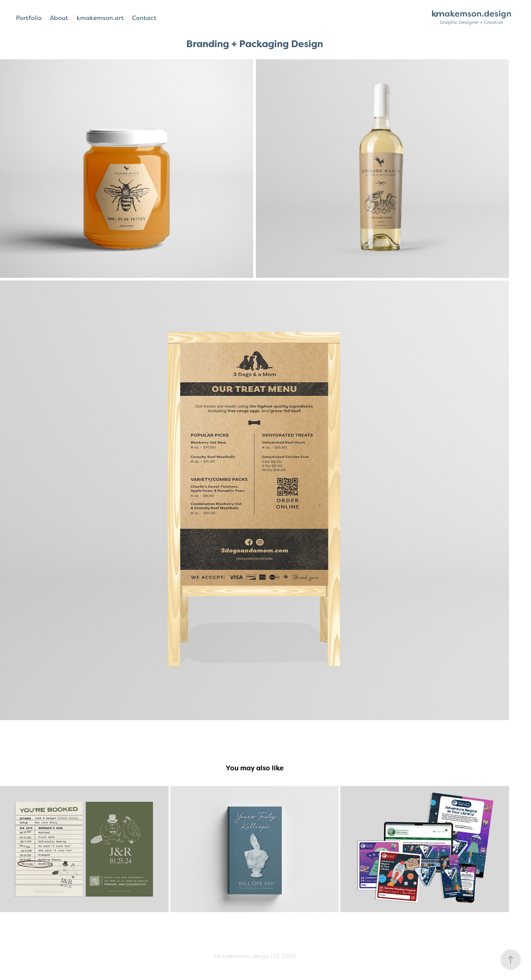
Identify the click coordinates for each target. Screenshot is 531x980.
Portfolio (29, 18)
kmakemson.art (100, 18)
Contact (144, 18)
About (59, 18)
